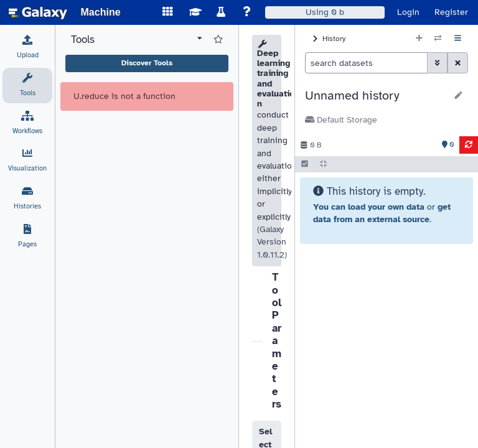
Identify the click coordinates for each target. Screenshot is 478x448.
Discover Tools (147, 63)
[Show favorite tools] (218, 40)
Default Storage (341, 120)
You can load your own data (369, 207)
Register (451, 12)
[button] (376, 96)
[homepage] (38, 12)
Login (408, 12)
